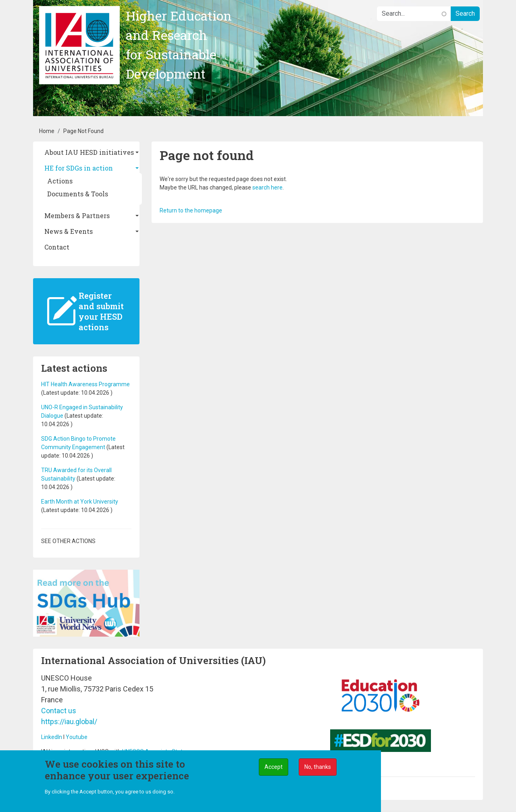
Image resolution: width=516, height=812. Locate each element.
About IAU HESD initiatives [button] (89, 152)
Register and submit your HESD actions (101, 311)
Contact (57, 247)
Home (47, 131)
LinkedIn (52, 737)
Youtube (77, 737)
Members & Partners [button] (77, 215)
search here (267, 187)
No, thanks (318, 768)
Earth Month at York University (80, 502)
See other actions (68, 541)
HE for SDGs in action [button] (79, 168)
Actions (60, 181)
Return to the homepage (191, 210)
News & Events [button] (69, 231)
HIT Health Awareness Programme (85, 384)
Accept (274, 768)
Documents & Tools (78, 194)
